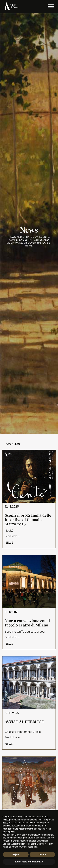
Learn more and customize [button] (29, 862)
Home (8, 444)
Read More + (12, 536)
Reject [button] (16, 854)
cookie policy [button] (9, 832)
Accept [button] (42, 854)
